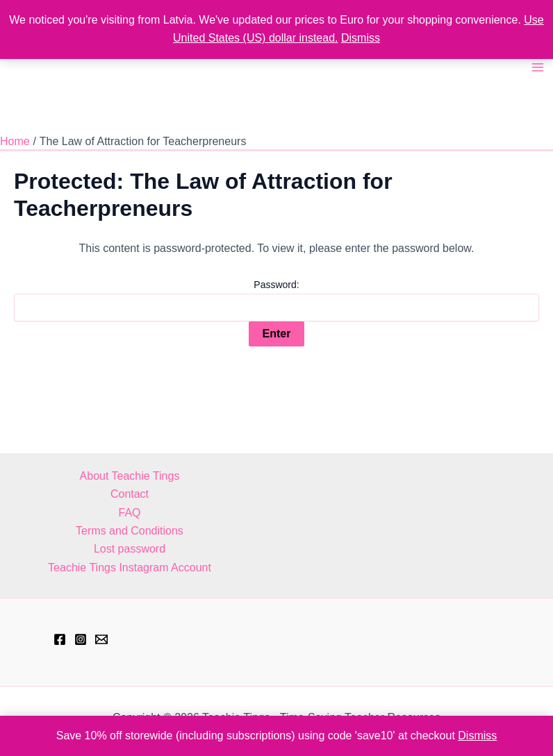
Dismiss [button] (477, 736)
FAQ (129, 513)
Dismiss (361, 38)
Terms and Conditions (130, 531)
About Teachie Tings (130, 476)
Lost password (130, 549)
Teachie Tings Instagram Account (130, 568)
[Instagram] (81, 639)
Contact (130, 494)
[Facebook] (60, 639)
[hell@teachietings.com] (101, 639)
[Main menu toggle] (538, 67)
